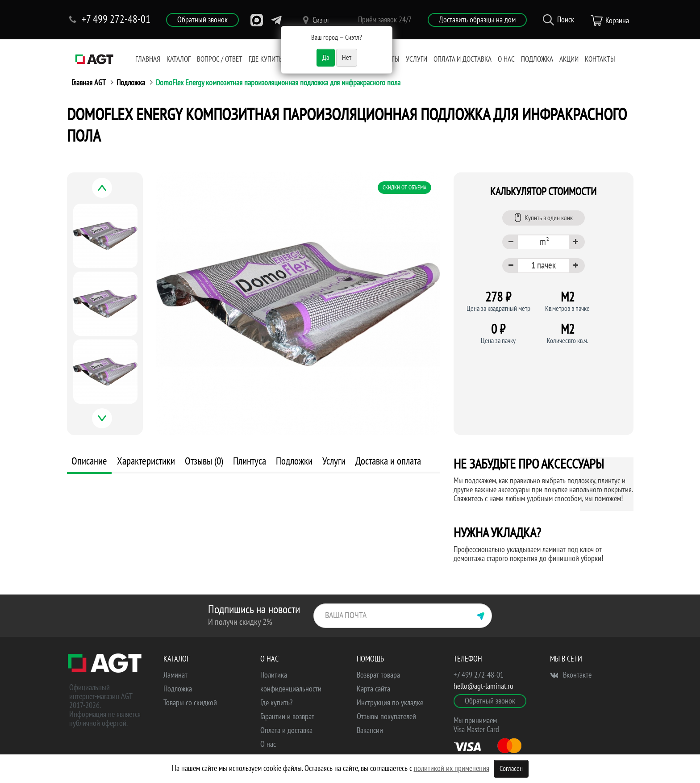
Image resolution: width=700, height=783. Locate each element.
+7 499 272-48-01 (479, 675)
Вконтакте (571, 675)
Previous (112, 193)
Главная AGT (89, 83)
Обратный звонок (202, 20)
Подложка (537, 59)
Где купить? (267, 59)
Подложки (294, 461)
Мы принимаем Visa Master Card (476, 725)
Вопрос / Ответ (220, 59)
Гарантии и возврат (287, 717)
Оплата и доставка (462, 59)
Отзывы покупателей (386, 717)
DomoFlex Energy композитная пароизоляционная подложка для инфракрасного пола (278, 83)
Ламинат (175, 675)
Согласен (511, 769)
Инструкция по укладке (390, 703)
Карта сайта (373, 689)
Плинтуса (250, 461)
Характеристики (146, 461)
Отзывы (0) (204, 461)
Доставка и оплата (388, 461)
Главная (148, 59)
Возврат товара (378, 675)
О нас (506, 59)
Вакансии (370, 731)
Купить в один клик (544, 218)
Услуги (417, 59)
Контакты (600, 59)
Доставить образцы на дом (477, 20)
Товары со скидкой (190, 703)
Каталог (179, 59)
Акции (569, 59)
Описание (89, 461)
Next (112, 423)
